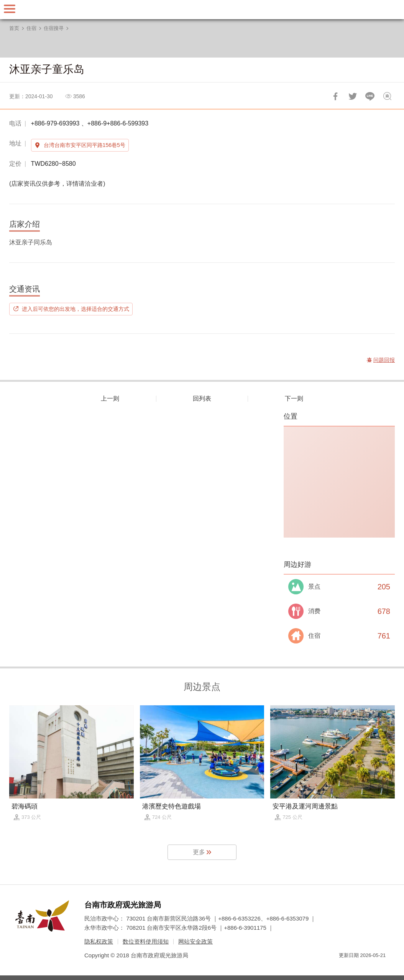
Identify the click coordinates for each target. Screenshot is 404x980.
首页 (14, 28)
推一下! (353, 96)
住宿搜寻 (54, 28)
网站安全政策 (195, 941)
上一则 (110, 398)
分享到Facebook (335, 96)
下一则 (294, 398)
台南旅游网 (202, 10)
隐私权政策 (99, 941)
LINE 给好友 (370, 96)
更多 (199, 852)
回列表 (202, 398)
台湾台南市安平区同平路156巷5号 (85, 145)
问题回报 (387, 96)
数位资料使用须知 (146, 941)
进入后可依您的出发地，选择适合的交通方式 (76, 309)
